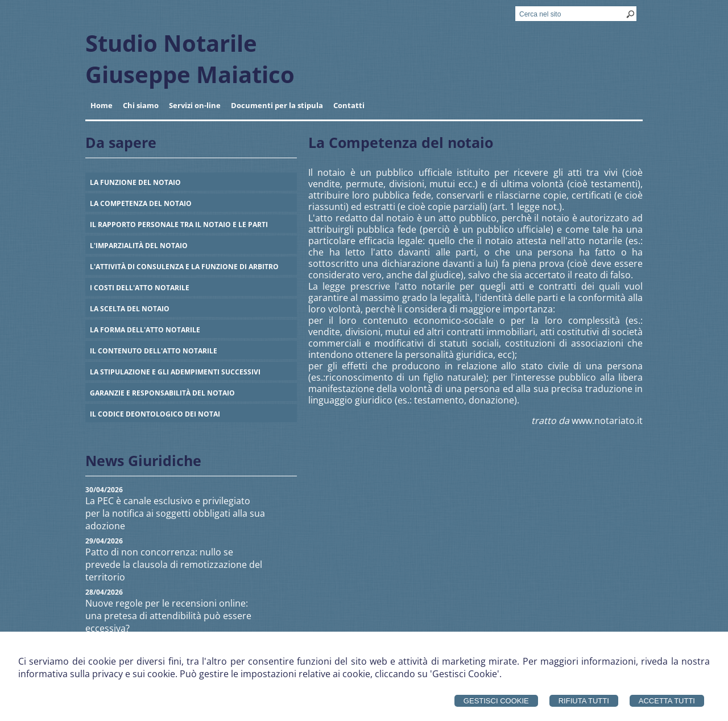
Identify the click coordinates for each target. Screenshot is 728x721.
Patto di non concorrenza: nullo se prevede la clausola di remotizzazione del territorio (174, 565)
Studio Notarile (171, 43)
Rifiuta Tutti (584, 701)
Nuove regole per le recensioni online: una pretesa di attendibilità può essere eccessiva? (168, 616)
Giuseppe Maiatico (190, 74)
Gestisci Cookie (496, 701)
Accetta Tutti (667, 701)
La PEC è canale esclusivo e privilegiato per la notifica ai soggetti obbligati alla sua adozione (175, 513)
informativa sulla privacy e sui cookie (97, 674)
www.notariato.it (607, 421)
